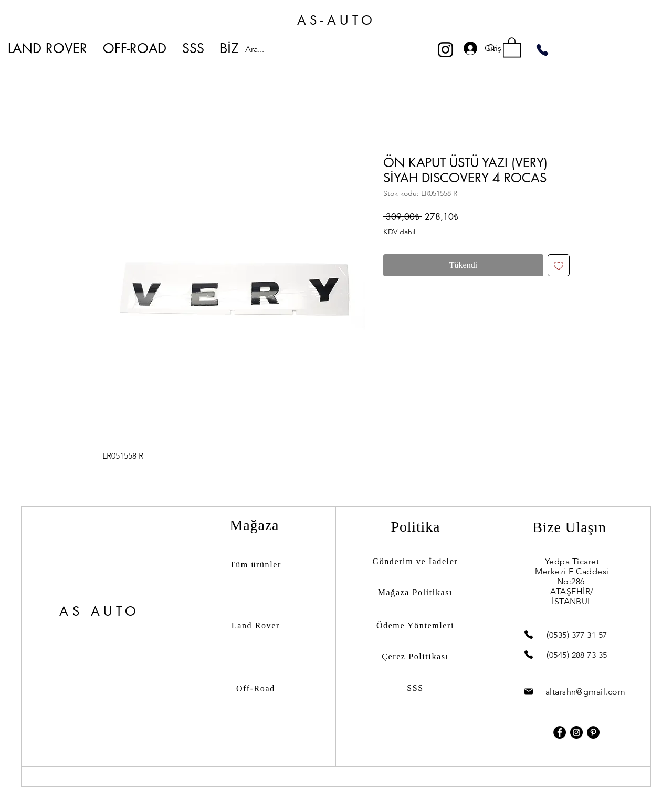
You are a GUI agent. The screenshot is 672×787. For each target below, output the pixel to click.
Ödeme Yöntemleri (415, 625)
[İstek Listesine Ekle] (559, 265)
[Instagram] (445, 50)
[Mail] (529, 692)
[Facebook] (560, 732)
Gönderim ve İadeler (416, 561)
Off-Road (256, 688)
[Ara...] (355, 49)
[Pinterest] (593, 732)
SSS (415, 688)
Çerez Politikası (415, 656)
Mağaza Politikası (415, 592)
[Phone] (542, 50)
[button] (512, 47)
